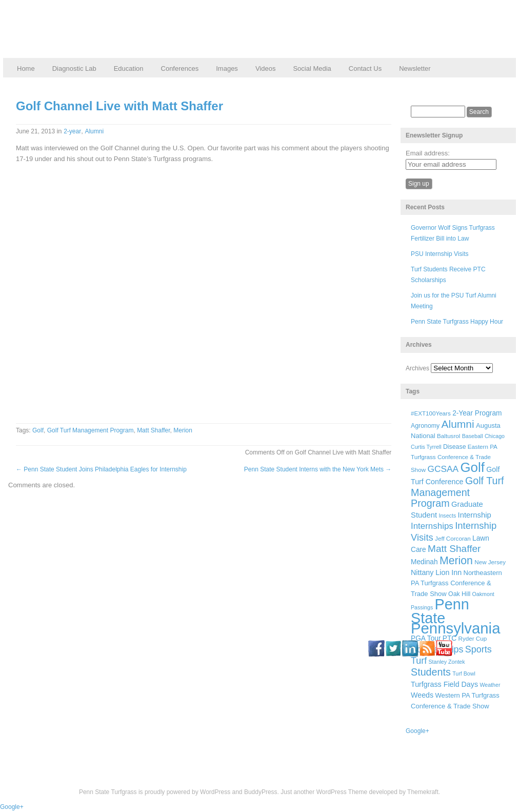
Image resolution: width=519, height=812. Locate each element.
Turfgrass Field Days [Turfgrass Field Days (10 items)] (444, 684)
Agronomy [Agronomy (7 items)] (425, 426)
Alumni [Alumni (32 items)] (458, 424)
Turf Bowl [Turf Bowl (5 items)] (464, 674)
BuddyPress (261, 792)
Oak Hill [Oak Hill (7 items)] (459, 594)
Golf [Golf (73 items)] (473, 467)
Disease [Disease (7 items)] (455, 447)
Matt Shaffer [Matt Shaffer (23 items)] (454, 549)
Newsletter (415, 68)
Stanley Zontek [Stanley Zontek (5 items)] (447, 662)
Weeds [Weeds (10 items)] (422, 695)
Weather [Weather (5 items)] (490, 685)
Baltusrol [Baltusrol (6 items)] (448, 436)
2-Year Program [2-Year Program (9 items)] (477, 413)
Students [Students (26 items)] (431, 672)
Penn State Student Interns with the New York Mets (318, 469)
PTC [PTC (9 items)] (450, 638)
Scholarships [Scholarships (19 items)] (437, 649)
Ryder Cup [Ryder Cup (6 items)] (473, 638)
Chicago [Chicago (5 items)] (495, 436)
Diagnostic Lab (74, 68)
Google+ (417, 731)
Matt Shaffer (153, 430)
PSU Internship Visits (440, 254)
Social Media (312, 68)
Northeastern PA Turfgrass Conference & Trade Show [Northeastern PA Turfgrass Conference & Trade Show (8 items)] (456, 583)
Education (129, 68)
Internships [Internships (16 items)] (432, 526)
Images (227, 68)
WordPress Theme (342, 792)
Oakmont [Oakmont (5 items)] (483, 594)
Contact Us (365, 68)
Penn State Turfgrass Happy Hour (457, 322)
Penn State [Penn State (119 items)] (440, 611)
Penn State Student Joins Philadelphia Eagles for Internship (101, 469)
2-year (72, 131)
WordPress (215, 792)
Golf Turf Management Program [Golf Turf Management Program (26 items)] (457, 492)
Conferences (180, 68)
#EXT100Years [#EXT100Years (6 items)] (431, 413)
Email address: (428, 153)
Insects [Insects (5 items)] (447, 516)
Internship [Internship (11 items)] (475, 515)
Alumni (94, 131)
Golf (38, 430)
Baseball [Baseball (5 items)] (473, 436)
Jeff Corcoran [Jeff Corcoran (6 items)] (453, 538)
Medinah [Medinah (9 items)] (424, 562)
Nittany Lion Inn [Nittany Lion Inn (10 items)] (436, 572)
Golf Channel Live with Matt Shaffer (119, 106)
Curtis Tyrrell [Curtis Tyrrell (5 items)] (426, 447)
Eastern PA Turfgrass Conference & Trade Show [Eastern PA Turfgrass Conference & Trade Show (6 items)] (454, 458)
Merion (183, 430)
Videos (266, 68)
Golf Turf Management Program (91, 430)
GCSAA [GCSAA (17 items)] (443, 469)
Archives (417, 368)
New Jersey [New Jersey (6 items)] (490, 562)
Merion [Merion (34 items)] (456, 561)
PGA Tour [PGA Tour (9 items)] (426, 638)
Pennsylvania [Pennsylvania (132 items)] (455, 628)
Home (26, 68)
